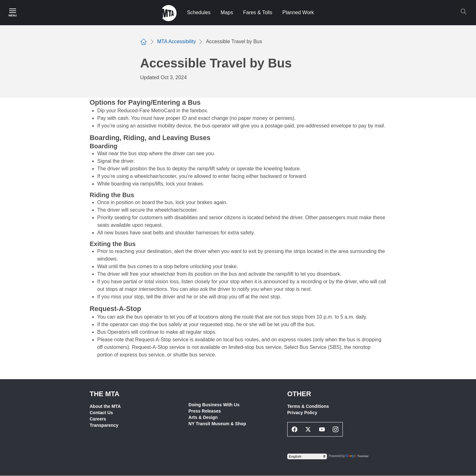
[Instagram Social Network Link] (336, 429)
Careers (98, 419)
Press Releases (205, 411)
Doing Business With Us (214, 405)
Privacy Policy (302, 413)
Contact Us (101, 413)
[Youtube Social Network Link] (322, 429)
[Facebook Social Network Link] (295, 429)
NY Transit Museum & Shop (217, 424)
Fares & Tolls (258, 12)
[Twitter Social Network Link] (308, 429)
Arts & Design (203, 417)
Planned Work (298, 12)
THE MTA (104, 394)
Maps (227, 12)
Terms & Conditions (308, 406)
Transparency (104, 425)
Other (299, 394)
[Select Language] (307, 456)
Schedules (199, 12)
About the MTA (105, 406)
